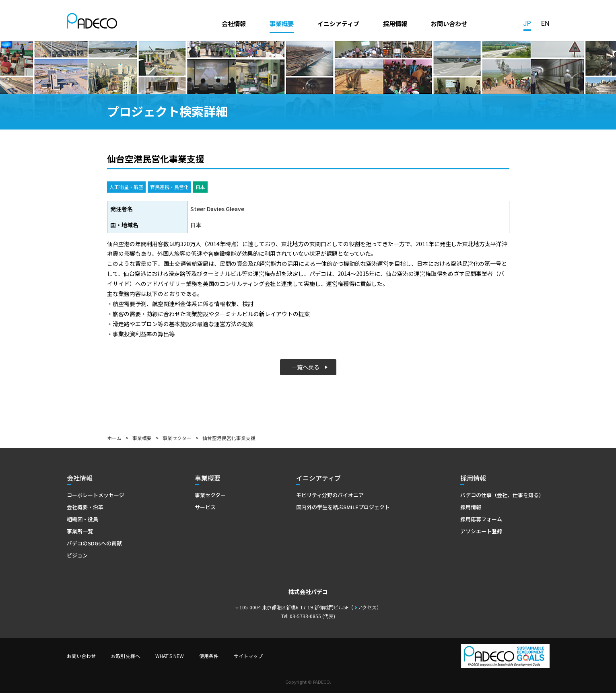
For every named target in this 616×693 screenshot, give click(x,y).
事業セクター (177, 438)
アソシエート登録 (481, 531)
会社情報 (234, 23)
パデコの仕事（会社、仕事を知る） (502, 495)
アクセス (367, 607)
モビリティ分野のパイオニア (330, 495)
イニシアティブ (338, 23)
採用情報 (395, 23)
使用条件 (209, 656)
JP (527, 24)
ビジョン (77, 555)
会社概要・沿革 (85, 507)
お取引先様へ (126, 656)
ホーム (114, 438)
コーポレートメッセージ (96, 495)
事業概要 (282, 23)
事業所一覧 (80, 531)
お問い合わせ (449, 23)
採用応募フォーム (481, 519)
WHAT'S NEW (170, 656)
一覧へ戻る (305, 367)
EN (545, 24)
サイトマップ (248, 656)
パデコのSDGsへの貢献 (94, 543)
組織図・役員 (82, 519)
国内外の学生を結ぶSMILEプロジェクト (343, 507)
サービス (205, 507)
